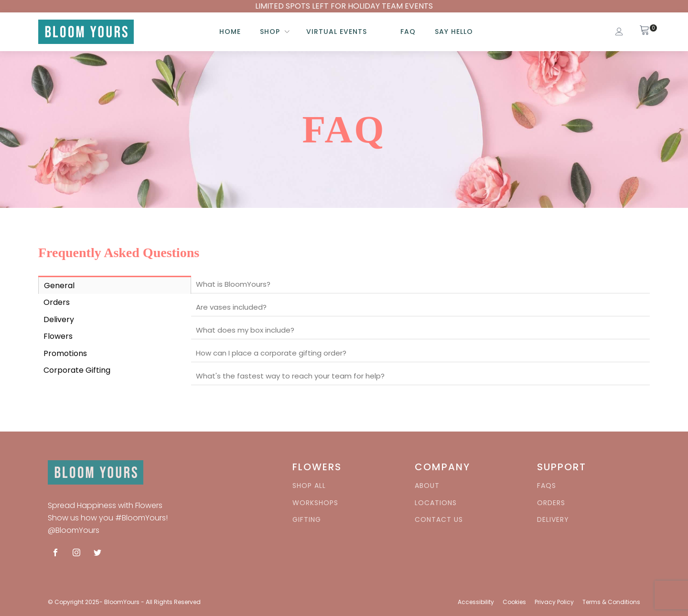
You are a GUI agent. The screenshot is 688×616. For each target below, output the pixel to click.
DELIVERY (553, 520)
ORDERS (551, 503)
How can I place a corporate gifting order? (271, 353)
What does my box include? (245, 330)
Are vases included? (231, 307)
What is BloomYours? (233, 284)
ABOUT (427, 486)
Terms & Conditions (611, 602)
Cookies (514, 602)
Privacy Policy (554, 602)
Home (230, 32)
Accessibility (476, 602)
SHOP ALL (309, 486)
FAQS (547, 486)
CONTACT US (439, 520)
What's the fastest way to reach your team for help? (290, 376)
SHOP (270, 32)
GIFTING (307, 520)
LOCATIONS (436, 503)
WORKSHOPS (315, 503)
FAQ (408, 32)
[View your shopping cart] (645, 32)
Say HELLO (454, 32)
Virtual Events (337, 32)
